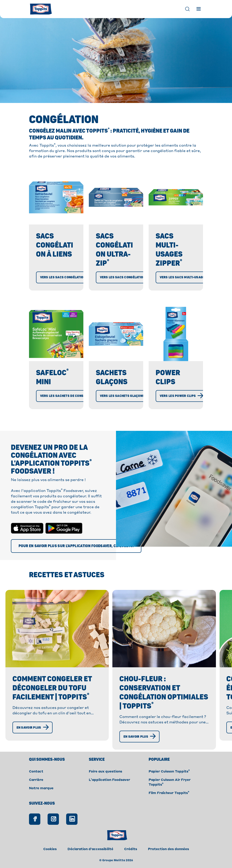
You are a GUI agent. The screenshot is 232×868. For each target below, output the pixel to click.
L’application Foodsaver (109, 780)
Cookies (50, 849)
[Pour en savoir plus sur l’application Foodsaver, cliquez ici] (76, 546)
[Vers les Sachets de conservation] (73, 396)
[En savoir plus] (33, 727)
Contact (36, 772)
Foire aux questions (105, 772)
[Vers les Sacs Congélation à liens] (73, 277)
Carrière (36, 780)
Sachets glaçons (112, 377)
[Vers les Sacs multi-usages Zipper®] (193, 277)
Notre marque (41, 788)
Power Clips (168, 377)
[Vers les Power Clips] (182, 396)
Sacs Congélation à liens (55, 245)
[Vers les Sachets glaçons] (126, 396)
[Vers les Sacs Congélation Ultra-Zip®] (135, 277)
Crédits (131, 849)
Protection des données (168, 849)
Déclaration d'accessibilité (90, 849)
